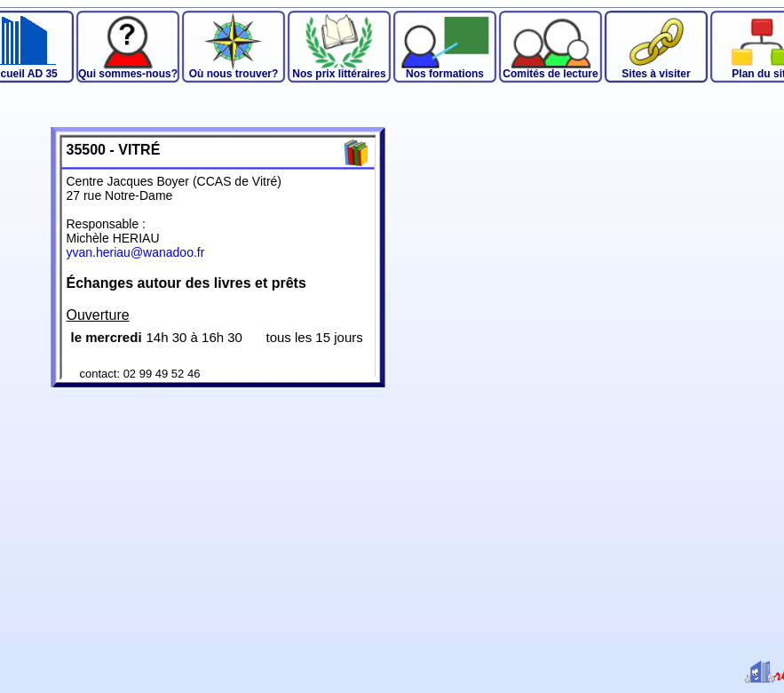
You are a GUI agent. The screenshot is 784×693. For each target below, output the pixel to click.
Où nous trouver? (234, 74)
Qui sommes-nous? (128, 74)
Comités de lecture (550, 74)
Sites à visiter (656, 74)
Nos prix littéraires (339, 74)
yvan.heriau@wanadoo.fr (136, 252)
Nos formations (445, 74)
